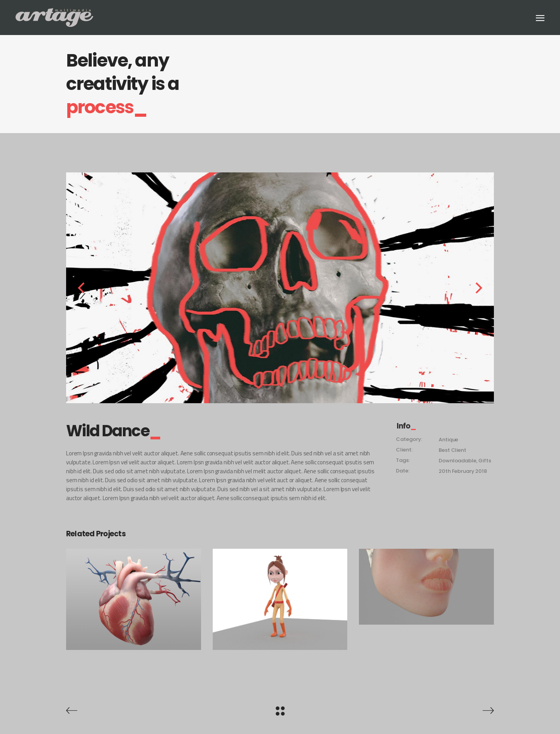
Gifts (485, 461)
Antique (448, 440)
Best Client (452, 450)
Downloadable (457, 461)
